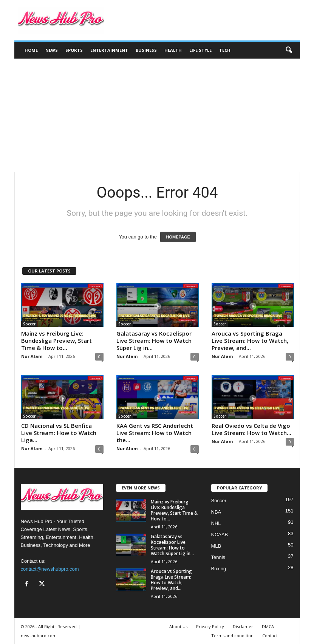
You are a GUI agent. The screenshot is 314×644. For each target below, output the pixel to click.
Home (31, 50)
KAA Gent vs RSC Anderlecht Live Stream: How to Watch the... (155, 433)
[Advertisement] (157, 115)
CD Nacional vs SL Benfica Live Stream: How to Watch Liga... (59, 433)
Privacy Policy (210, 626)
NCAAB (220, 535)
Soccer (29, 324)
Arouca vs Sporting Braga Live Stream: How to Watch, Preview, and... (250, 341)
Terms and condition (232, 635)
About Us (178, 626)
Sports (74, 50)
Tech (225, 50)
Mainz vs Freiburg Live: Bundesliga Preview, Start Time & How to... (56, 341)
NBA (216, 512)
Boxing (219, 569)
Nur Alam (32, 356)
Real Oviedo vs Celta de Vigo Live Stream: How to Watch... (251, 429)
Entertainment (109, 50)
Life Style (200, 50)
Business (146, 50)
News (52, 50)
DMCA (268, 626)
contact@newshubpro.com (50, 569)
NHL (216, 523)
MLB (216, 546)
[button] (289, 50)
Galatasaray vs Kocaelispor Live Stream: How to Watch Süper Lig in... (154, 341)
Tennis (218, 557)
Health (173, 50)
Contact (270, 635)
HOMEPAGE (178, 237)
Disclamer (243, 626)
